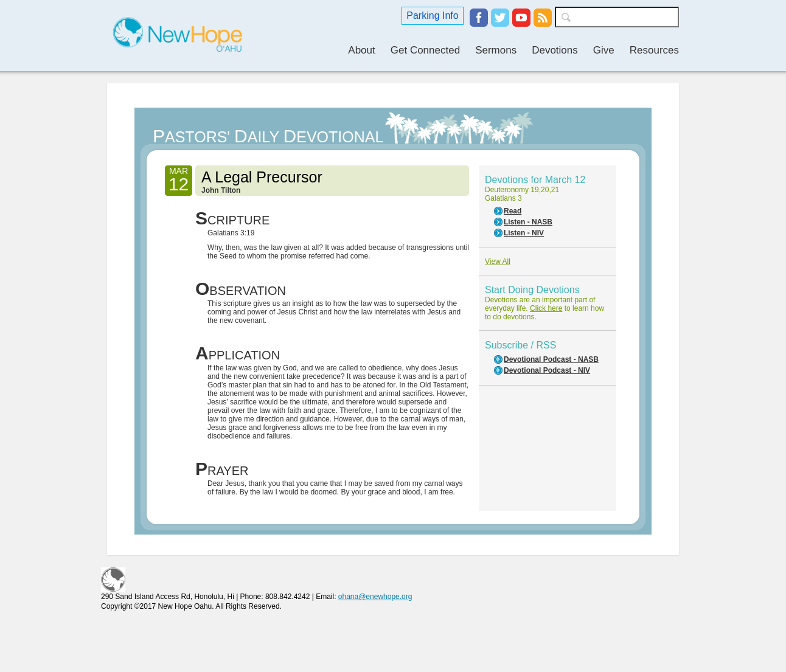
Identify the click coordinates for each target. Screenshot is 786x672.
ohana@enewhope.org (375, 597)
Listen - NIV (524, 233)
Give (604, 50)
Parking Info (432, 16)
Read (513, 211)
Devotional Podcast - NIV (547, 370)
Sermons (496, 50)
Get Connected (425, 50)
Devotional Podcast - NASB (551, 359)
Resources (654, 50)
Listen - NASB (528, 222)
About (361, 50)
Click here (546, 308)
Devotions (555, 50)
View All (498, 262)
